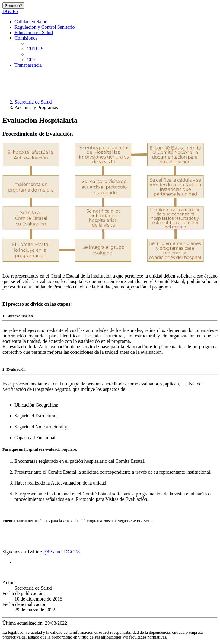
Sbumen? (13, 6)
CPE (31, 60)
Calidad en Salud (31, 22)
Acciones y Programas (36, 107)
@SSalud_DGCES (61, 552)
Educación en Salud (34, 32)
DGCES (10, 11)
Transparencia (28, 65)
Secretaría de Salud (33, 102)
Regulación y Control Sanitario (45, 27)
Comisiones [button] (26, 38)
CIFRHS (35, 49)
